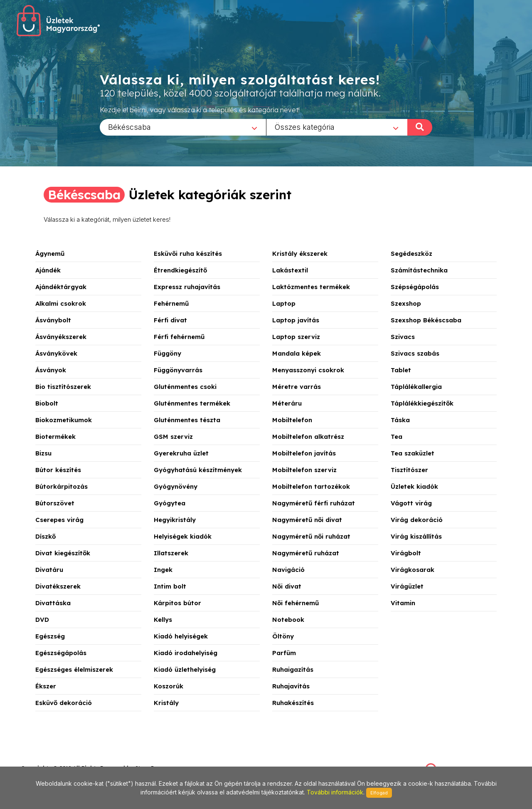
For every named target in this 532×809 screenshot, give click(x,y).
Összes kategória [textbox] (305, 127)
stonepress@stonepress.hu (54, 759)
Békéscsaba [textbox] (129, 127)
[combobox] (183, 127)
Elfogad (379, 793)
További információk (335, 792)
